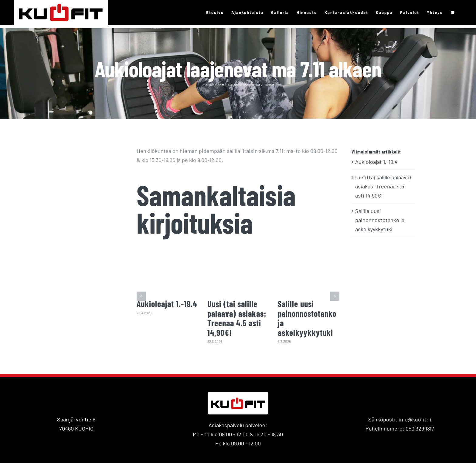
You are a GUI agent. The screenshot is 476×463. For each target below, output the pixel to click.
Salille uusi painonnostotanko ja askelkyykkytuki (307, 318)
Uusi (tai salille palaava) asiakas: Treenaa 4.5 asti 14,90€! (237, 318)
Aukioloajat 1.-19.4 (167, 304)
